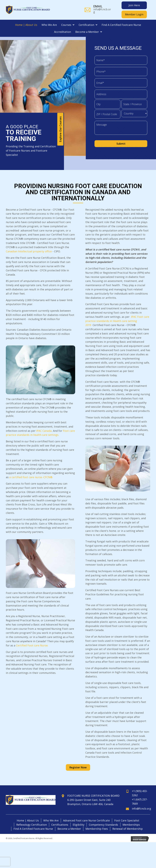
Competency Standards (103, 818)
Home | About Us (28, 814)
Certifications (60, 818)
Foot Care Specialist (127, 814)
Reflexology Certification (32, 818)
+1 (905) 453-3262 (140, 787)
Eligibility (79, 818)
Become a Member (69, 822)
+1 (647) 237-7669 (140, 795)
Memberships (131, 818)
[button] (60, 123)
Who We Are (51, 814)
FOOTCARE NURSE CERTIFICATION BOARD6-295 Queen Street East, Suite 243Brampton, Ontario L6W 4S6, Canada (93, 793)
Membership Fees (97, 822)
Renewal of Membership (128, 822)
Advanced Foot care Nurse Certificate (86, 814)
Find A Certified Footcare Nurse (33, 822)
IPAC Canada (44, 424)
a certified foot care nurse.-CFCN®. (31, 471)
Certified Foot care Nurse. (32, 639)
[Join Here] (134, 5)
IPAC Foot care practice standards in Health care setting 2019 (117, 314)
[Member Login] (134, 14)
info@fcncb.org (102, 11)
